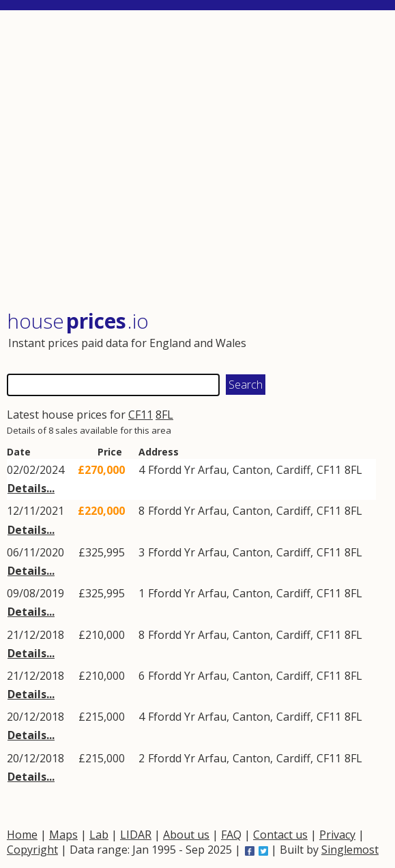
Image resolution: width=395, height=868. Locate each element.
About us (186, 835)
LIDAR (136, 835)
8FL (164, 415)
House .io (78, 321)
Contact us (280, 835)
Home (22, 835)
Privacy (337, 835)
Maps (63, 835)
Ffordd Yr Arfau (187, 470)
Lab (99, 835)
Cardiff (293, 470)
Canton (251, 470)
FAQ (231, 835)
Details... (31, 488)
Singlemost (350, 850)
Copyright (32, 850)
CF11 (141, 415)
